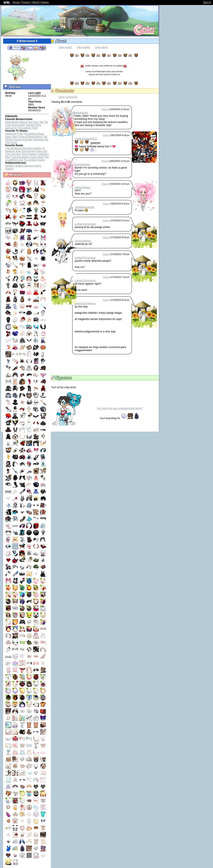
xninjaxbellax (82, 164)
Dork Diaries (28, 151)
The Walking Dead (33, 134)
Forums (26, 2)
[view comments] (68, 97)
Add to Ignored (42, 48)
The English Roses (34, 160)
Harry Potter (18, 125)
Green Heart (37, 157)
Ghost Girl (41, 151)
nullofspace (82, 113)
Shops (16, 2)
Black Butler (12, 122)
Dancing (29, 166)
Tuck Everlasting (20, 157)
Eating (38, 166)
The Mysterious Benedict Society (23, 148)
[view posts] (65, 47)
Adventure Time (14, 134)
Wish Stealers (29, 154)
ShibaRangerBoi (85, 207)
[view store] (101, 47)
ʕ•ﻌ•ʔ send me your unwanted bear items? (120, 408)
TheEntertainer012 (86, 139)
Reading (10, 166)
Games (45, 2)
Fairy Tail (38, 122)
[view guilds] (83, 47)
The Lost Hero (13, 154)
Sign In (207, 2)
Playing (9, 169)
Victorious (38, 140)
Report (105, 109)
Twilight (30, 125)
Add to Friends (24, 48)
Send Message (30, 48)
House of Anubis (23, 140)
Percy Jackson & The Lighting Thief (23, 126)
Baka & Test (26, 122)
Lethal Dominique (85, 224)
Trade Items (36, 48)
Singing (19, 166)
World (35, 2)
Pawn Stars (12, 137)
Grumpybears (83, 241)
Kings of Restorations (31, 137)
